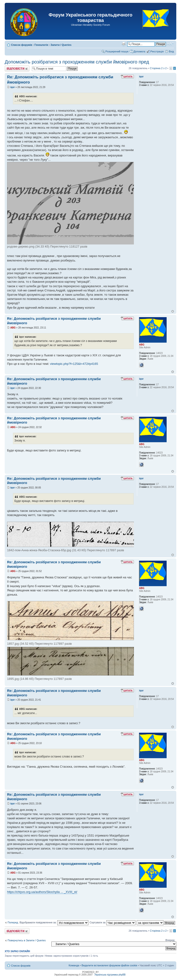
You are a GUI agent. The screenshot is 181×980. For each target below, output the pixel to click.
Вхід (171, 51)
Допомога (139, 51)
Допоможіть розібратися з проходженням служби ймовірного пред (77, 62)
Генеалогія (41, 45)
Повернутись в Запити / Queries (27, 940)
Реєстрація (157, 51)
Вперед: (170, 940)
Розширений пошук (117, 51)
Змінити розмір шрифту (171, 44)
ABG (13, 328)
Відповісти (17, 69)
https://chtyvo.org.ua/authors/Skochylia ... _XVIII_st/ (42, 892)
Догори (173, 311)
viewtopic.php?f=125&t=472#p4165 (74, 364)
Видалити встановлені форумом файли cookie (109, 965)
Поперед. (13, 922)
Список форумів (22, 45)
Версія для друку (123, 44)
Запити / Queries (61, 45)
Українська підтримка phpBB (110, 975)
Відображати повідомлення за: (54, 922)
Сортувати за (113, 922)
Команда (74, 965)
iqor (13, 87)
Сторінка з (158, 68)
